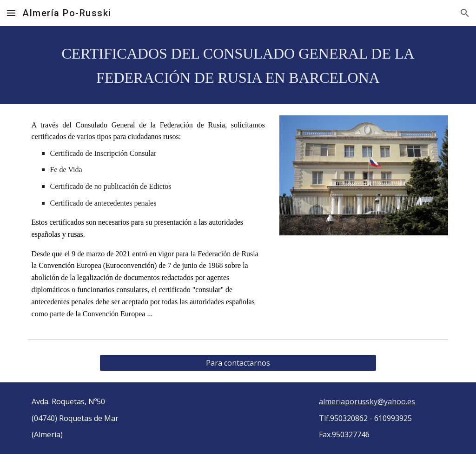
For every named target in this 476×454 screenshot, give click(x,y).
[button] (11, 13)
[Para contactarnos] (238, 363)
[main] (238, 65)
